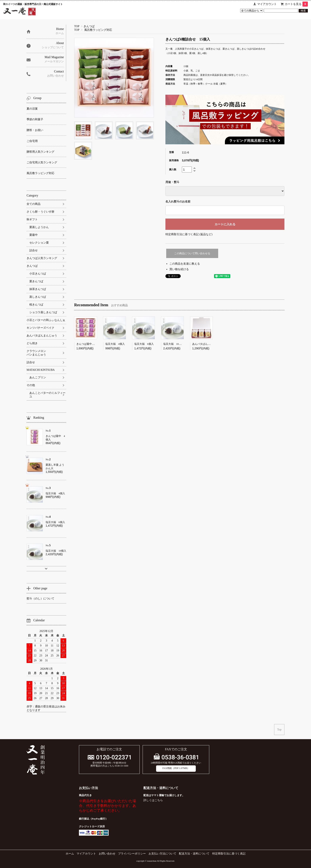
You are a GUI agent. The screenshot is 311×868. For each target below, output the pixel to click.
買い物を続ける (179, 269)
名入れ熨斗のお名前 (178, 202)
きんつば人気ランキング (42, 258)
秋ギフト (32, 219)
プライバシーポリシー (132, 854)
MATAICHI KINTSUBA (41, 370)
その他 (31, 385)
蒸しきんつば (38, 297)
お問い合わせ (107, 854)
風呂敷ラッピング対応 (98, 30)
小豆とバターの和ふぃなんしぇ (46, 320)
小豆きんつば (38, 274)
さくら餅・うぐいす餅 (40, 212)
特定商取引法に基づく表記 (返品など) (189, 234)
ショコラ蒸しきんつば (43, 312)
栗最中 (34, 235)
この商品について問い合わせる (192, 253)
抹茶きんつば (38, 289)
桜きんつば (36, 305)
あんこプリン (38, 377)
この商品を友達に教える (185, 264)
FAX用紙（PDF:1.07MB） (176, 768)
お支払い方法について (162, 854)
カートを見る (296, 4)
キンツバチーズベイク (40, 328)
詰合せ (34, 250)
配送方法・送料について (194, 854)
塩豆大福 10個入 (174, 344)
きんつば (89, 26)
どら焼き (32, 343)
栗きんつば (36, 281)
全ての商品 (34, 204)
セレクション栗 (39, 243)
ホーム (70, 854)
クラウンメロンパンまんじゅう (36, 353)
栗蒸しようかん (39, 227)
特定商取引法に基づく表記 (229, 854)
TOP (77, 26)
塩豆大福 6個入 (144, 344)
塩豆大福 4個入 (115, 344)
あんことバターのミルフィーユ (47, 395)
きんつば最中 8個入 (89, 344)
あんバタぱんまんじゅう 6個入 (211, 344)
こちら (159, 800)
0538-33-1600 (122, 766)
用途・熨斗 (172, 182)
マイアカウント (267, 4)
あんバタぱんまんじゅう (42, 336)
